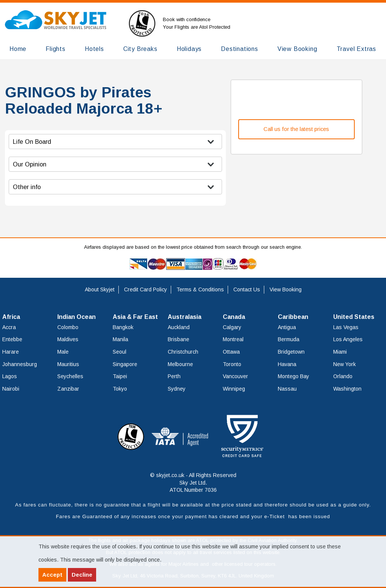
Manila (120, 339)
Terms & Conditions (200, 289)
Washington (347, 389)
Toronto (232, 364)
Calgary (232, 327)
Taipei (120, 376)
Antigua (287, 327)
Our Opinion (30, 164)
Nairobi (11, 389)
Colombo (68, 327)
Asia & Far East (135, 317)
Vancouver (235, 376)
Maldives (68, 339)
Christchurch (183, 352)
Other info (27, 187)
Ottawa (231, 352)
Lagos (10, 376)
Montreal (233, 339)
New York (345, 364)
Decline (82, 575)
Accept (52, 575)
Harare (11, 352)
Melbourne (180, 364)
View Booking (286, 289)
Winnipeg (234, 389)
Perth (174, 376)
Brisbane (178, 339)
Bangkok (123, 327)
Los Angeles (348, 339)
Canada (234, 317)
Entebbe (12, 339)
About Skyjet (100, 289)
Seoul (119, 352)
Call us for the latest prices (296, 129)
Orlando (343, 376)
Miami (340, 352)
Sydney (177, 389)
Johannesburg (20, 364)
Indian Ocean (77, 317)
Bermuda (289, 339)
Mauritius (68, 364)
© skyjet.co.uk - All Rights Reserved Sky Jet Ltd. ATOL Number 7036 (193, 483)
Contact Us (247, 289)
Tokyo (120, 389)
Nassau (287, 389)
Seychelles (70, 376)
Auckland (179, 327)
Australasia (185, 317)
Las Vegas (346, 327)
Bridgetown (291, 352)
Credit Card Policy (146, 289)
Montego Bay (293, 376)
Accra (9, 327)
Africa (11, 317)
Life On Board (32, 142)
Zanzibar (68, 389)
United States (354, 317)
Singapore (125, 364)
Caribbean (293, 317)
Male (63, 352)
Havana (287, 364)
